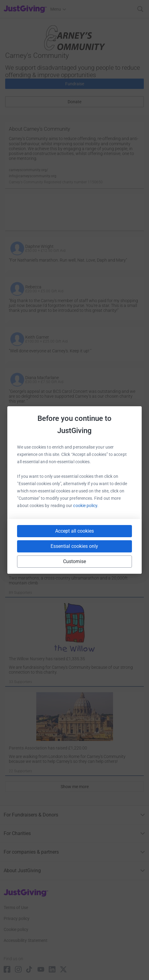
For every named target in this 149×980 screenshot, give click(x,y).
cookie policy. (86, 506)
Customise (75, 561)
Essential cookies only (74, 546)
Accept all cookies (74, 531)
